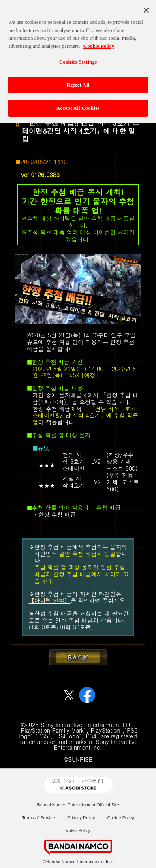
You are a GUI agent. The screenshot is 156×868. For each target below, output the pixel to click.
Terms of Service (38, 818)
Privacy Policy (81, 818)
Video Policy (78, 830)
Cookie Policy (121, 818)
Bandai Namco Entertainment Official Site (78, 805)
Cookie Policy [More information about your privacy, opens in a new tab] (99, 42)
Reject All (78, 81)
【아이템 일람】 (50, 600)
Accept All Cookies (78, 105)
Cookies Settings (78, 58)
